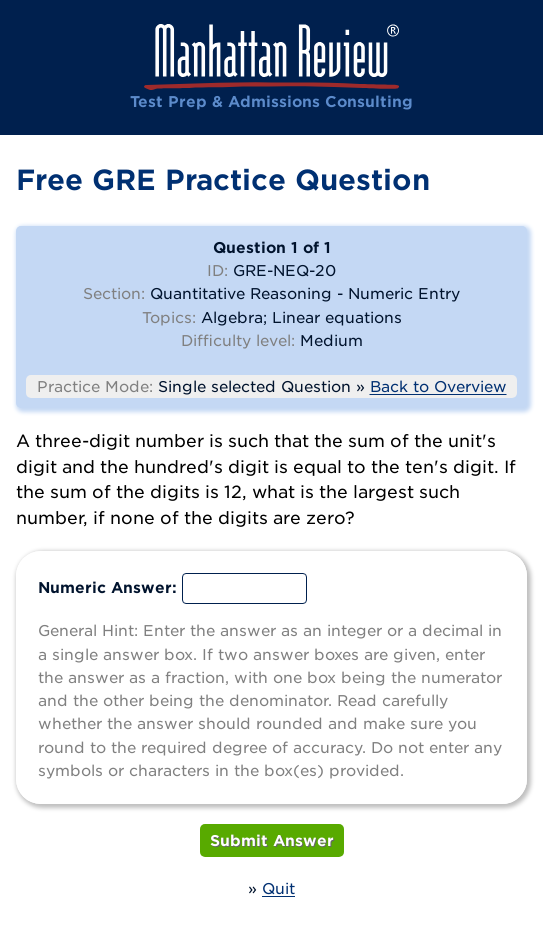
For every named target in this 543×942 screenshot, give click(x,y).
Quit (278, 888)
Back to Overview (438, 386)
